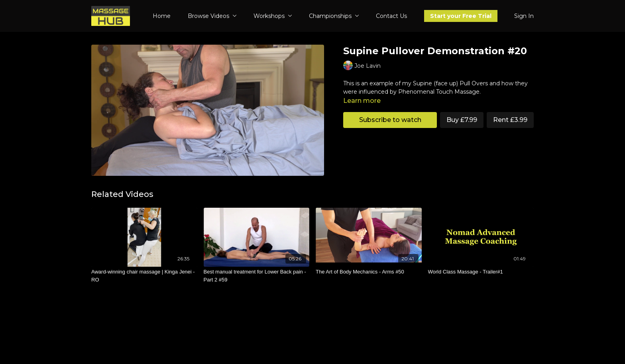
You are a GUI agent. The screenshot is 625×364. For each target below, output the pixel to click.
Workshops (273, 16)
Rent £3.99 (510, 120)
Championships (334, 16)
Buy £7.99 (462, 120)
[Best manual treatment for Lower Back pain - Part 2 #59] (257, 276)
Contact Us (391, 16)
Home (162, 16)
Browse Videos (212, 16)
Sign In (524, 16)
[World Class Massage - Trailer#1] (481, 272)
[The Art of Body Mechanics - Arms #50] (369, 272)
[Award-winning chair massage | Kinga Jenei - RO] (144, 276)
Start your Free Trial (461, 16)
